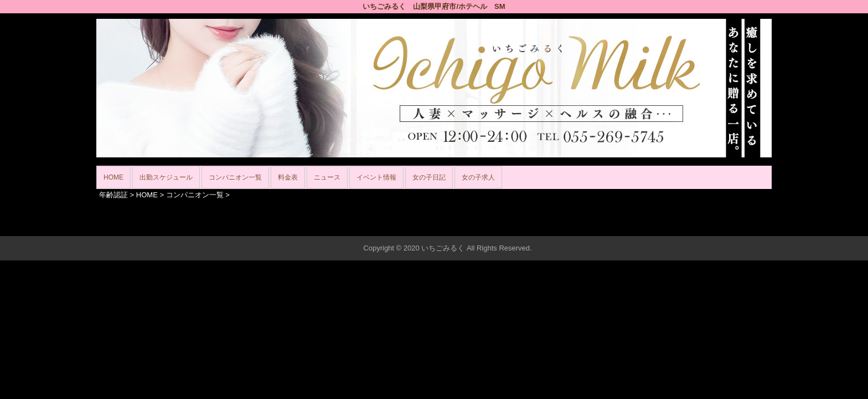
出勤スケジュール (166, 177)
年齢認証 (113, 195)
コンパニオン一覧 (235, 177)
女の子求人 (478, 177)
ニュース (327, 177)
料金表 (288, 177)
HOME (113, 177)
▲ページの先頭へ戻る (730, 226)
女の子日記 (429, 177)
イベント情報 (376, 177)
